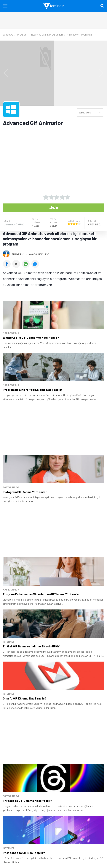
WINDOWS (85, 112)
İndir (54, 207)
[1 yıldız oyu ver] (46, 197)
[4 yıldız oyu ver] (62, 197)
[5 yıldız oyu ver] (68, 197)
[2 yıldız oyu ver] (51, 197)
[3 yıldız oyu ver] (57, 197)
